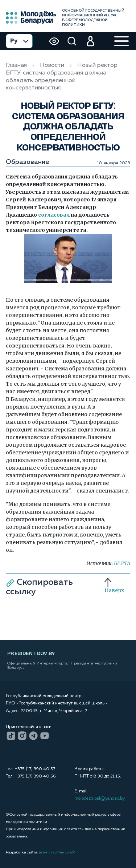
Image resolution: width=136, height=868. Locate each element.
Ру (19, 41)
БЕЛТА (122, 563)
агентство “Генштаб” (57, 852)
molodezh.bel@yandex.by (100, 799)
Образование (27, 162)
